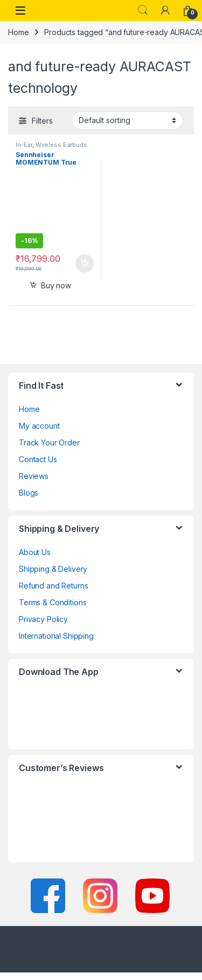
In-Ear (24, 145)
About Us (35, 552)
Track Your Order (49, 442)
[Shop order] (127, 120)
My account (39, 426)
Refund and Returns (53, 586)
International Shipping (56, 636)
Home (18, 32)
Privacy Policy (43, 619)
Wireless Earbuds (61, 145)
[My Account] (165, 10)
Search (143, 10)
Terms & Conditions (53, 602)
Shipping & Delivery (53, 569)
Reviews (34, 476)
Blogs (29, 493)
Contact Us (38, 459)
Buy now (56, 285)
